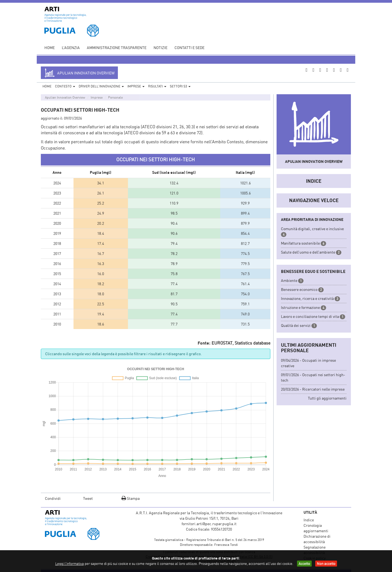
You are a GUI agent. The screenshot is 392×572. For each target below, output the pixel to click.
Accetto (304, 564)
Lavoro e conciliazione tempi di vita (310, 316)
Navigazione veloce (314, 200)
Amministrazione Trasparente (117, 48)
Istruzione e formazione (300, 307)
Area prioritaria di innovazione (312, 219)
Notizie (160, 48)
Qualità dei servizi (296, 325)
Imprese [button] (136, 86)
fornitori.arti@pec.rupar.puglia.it (209, 524)
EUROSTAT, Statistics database (241, 343)
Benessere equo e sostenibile (313, 271)
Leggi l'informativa (70, 564)
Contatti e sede (189, 48)
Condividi (53, 498)
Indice (314, 181)
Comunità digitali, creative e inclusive (312, 229)
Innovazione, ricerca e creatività (307, 298)
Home (50, 48)
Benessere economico (299, 289)
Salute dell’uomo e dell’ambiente (308, 252)
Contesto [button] (65, 86)
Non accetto (326, 564)
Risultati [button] (157, 86)
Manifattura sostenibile (300, 243)
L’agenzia (71, 48)
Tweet (88, 498)
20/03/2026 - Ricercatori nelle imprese (313, 389)
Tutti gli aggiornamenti (327, 398)
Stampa (131, 498)
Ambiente (289, 280)
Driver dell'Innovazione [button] (101, 86)
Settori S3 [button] (180, 86)
